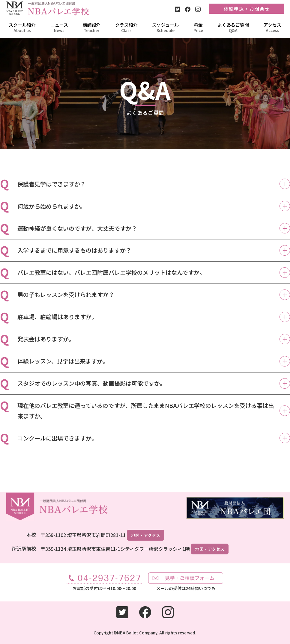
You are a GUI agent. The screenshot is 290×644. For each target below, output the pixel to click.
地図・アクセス (146, 535)
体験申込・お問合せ (247, 9)
